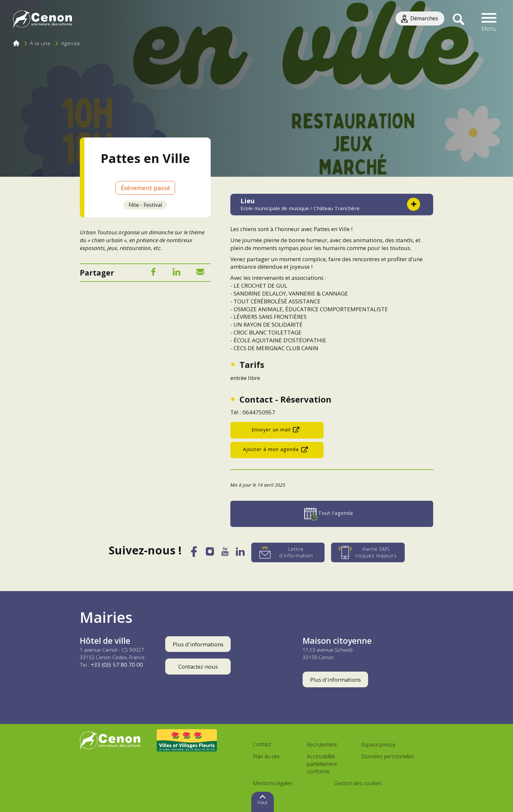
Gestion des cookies (358, 783)
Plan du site (266, 756)
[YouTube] (225, 553)
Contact (262, 744)
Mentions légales (273, 783)
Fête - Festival (145, 205)
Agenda (71, 43)
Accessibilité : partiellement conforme (322, 764)
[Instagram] (210, 553)
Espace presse (378, 745)
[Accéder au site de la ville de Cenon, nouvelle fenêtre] (110, 740)
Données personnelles (388, 756)
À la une (40, 43)
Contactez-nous (198, 667)
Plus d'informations (198, 644)
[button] (489, 20)
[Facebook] (153, 273)
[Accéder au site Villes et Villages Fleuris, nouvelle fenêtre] (187, 740)
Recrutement (322, 745)
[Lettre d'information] (288, 552)
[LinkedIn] (177, 273)
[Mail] (200, 273)
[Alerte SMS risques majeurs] (368, 552)
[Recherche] (459, 20)
